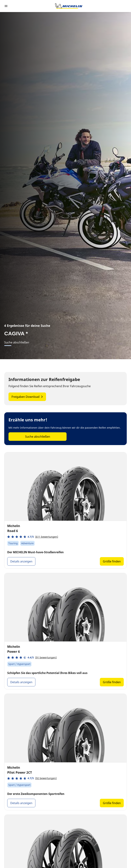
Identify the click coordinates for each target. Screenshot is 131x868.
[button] (33, 537)
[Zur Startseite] (69, 6)
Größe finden (112, 561)
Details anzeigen (21, 561)
